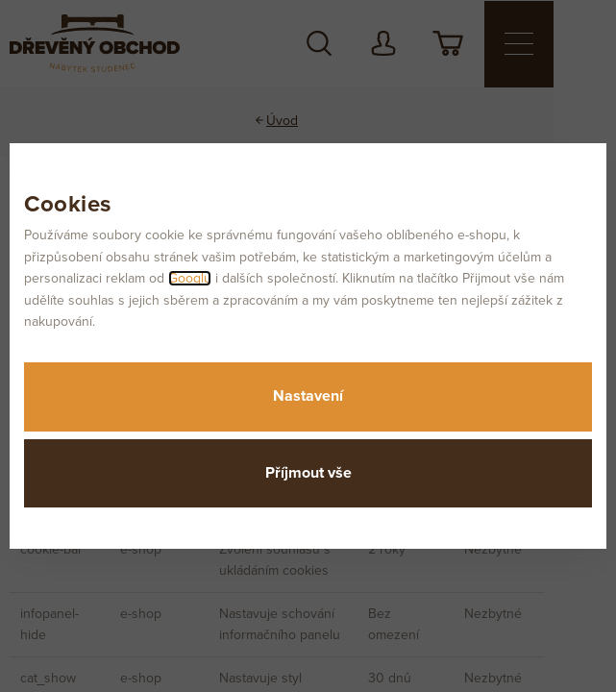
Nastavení (308, 396)
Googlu (190, 278)
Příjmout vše (308, 473)
